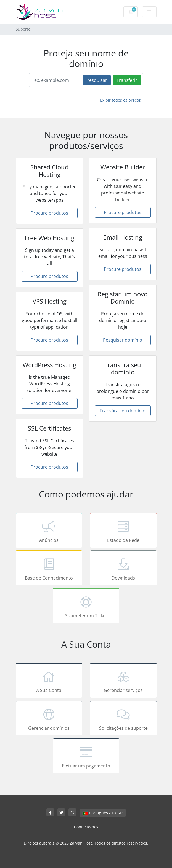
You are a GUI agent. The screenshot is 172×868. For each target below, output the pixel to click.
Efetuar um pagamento (86, 757)
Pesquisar (97, 80)
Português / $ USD (103, 813)
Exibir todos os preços (121, 100)
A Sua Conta (49, 681)
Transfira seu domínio (123, 411)
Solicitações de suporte (123, 719)
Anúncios (49, 531)
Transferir (127, 80)
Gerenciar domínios (49, 719)
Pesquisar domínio (123, 340)
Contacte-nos (86, 827)
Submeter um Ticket (86, 607)
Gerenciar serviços (123, 681)
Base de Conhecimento (49, 569)
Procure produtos (49, 213)
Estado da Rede (123, 531)
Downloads (123, 569)
